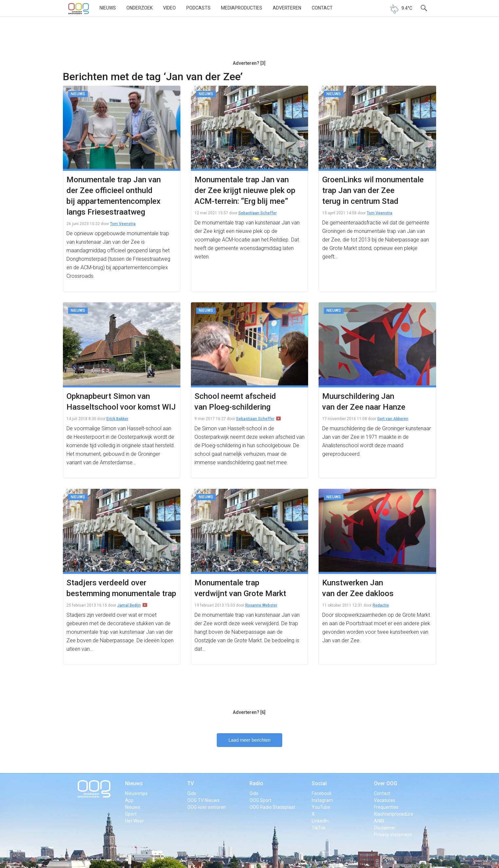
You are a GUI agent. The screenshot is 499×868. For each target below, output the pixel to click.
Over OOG (386, 783)
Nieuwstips (136, 793)
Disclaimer (385, 828)
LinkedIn (320, 821)
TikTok (319, 828)
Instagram (322, 800)
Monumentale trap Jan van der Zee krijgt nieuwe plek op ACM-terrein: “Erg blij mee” (245, 190)
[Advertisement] (249, 41)
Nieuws (108, 8)
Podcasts (198, 8)
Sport (131, 814)
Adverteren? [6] (249, 712)
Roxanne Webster (261, 605)
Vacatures (385, 800)
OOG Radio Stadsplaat (272, 807)
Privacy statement (393, 835)
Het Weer (135, 821)
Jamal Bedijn (129, 605)
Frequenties (386, 807)
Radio (256, 783)
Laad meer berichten (249, 740)
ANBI (379, 821)
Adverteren (287, 8)
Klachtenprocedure (394, 814)
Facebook (322, 793)
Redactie (381, 605)
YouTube (321, 807)
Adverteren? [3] (249, 63)
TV (191, 783)
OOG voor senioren (207, 807)
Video (169, 8)
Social (319, 783)
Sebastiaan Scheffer (258, 213)
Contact (322, 8)
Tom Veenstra (123, 224)
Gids (192, 793)
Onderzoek (139, 8)
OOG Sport (260, 800)
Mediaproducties (242, 8)
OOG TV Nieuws (203, 800)
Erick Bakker (117, 419)
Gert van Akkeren (393, 419)
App (129, 800)
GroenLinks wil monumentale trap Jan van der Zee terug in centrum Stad (373, 190)
